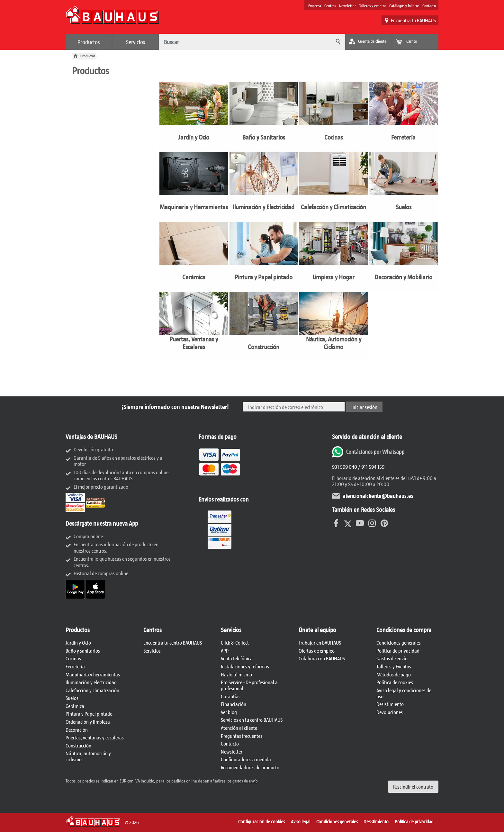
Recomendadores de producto (250, 767)
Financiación (234, 704)
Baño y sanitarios (83, 651)
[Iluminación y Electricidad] (264, 186)
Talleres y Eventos (394, 666)
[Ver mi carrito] (415, 42)
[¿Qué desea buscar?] (244, 42)
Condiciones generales (399, 642)
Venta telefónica (237, 658)
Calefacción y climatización (92, 690)
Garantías (231, 696)
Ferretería (75, 666)
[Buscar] (337, 42)
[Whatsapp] (369, 455)
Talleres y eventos (373, 5)
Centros (330, 5)
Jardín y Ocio (78, 642)
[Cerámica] (194, 256)
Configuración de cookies (261, 821)
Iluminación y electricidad (91, 682)
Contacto (429, 5)
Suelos (72, 698)
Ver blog (229, 712)
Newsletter (347, 5)
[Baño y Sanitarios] (264, 116)
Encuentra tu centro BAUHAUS (173, 642)
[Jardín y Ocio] (194, 116)
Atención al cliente (239, 728)
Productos (89, 42)
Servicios (136, 42)
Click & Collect (235, 642)
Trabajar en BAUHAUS (320, 642)
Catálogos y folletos (404, 5)
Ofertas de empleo (317, 651)
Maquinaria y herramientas (93, 674)
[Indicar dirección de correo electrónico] (294, 407)
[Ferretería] (404, 116)
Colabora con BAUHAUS (322, 658)
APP (225, 651)
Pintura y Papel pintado (89, 714)
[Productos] (88, 56)
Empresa (315, 5)
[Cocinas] (334, 116)
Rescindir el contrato (413, 787)
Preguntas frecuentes (242, 736)
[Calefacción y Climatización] (334, 186)
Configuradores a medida (246, 759)
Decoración (77, 730)
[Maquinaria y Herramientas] (194, 186)
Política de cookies (395, 682)
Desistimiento (390, 704)
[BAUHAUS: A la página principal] (113, 18)
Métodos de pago (394, 674)
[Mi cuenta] (369, 42)
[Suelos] (404, 186)
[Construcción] (264, 326)
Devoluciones (390, 712)
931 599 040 (345, 467)
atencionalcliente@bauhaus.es (378, 496)
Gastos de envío (392, 658)
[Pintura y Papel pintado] (264, 256)
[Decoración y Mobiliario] (404, 256)
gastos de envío (245, 781)
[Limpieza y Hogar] (334, 256)
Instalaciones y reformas (245, 666)
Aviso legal (301, 821)
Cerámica (75, 706)
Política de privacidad (398, 651)
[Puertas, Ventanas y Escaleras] (194, 326)
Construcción (78, 745)
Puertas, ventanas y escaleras (95, 737)
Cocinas (73, 658)
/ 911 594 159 (371, 467)
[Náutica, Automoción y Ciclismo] (334, 326)
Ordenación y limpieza (88, 722)
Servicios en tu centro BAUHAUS (252, 720)
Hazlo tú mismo (236, 674)
